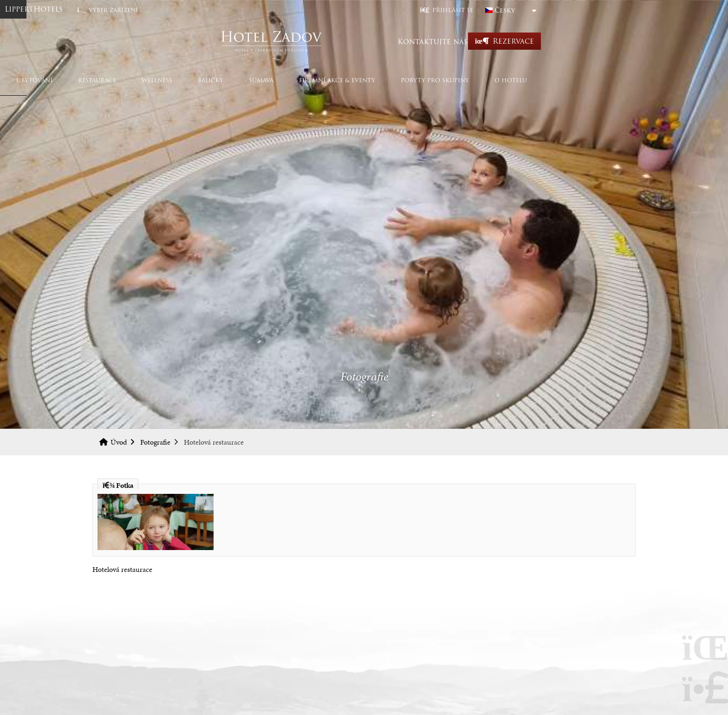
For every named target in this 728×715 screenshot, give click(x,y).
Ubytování (127, 80)
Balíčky (303, 80)
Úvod (364, 41)
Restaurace (189, 80)
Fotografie (155, 442)
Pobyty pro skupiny (527, 80)
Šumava (354, 80)
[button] (539, 10)
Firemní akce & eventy (429, 80)
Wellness (249, 80)
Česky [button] (597, 10)
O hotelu (603, 80)
